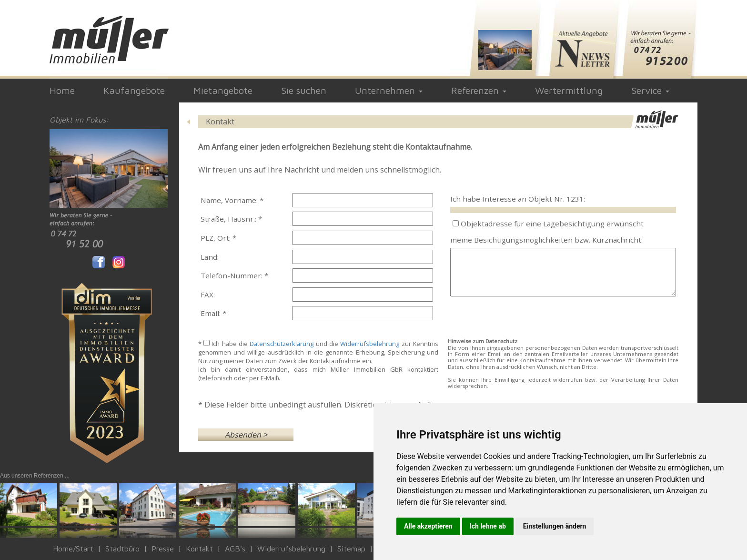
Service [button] (650, 90)
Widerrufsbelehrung (370, 344)
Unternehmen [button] (389, 90)
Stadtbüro (122, 549)
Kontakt (199, 549)
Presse (163, 549)
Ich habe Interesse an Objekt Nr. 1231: (518, 199)
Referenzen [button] (479, 90)
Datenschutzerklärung (282, 344)
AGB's (235, 549)
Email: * (213, 313)
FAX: (208, 295)
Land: (210, 257)
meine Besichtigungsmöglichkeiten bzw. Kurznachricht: (546, 240)
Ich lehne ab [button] (488, 526)
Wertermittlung (569, 90)
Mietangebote (223, 90)
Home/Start (73, 549)
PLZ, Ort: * (218, 238)
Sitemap (351, 549)
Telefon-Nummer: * (234, 275)
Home (62, 90)
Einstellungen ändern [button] (555, 526)
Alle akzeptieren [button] (428, 526)
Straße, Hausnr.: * (231, 219)
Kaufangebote (134, 90)
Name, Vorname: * (232, 200)
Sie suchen (304, 90)
